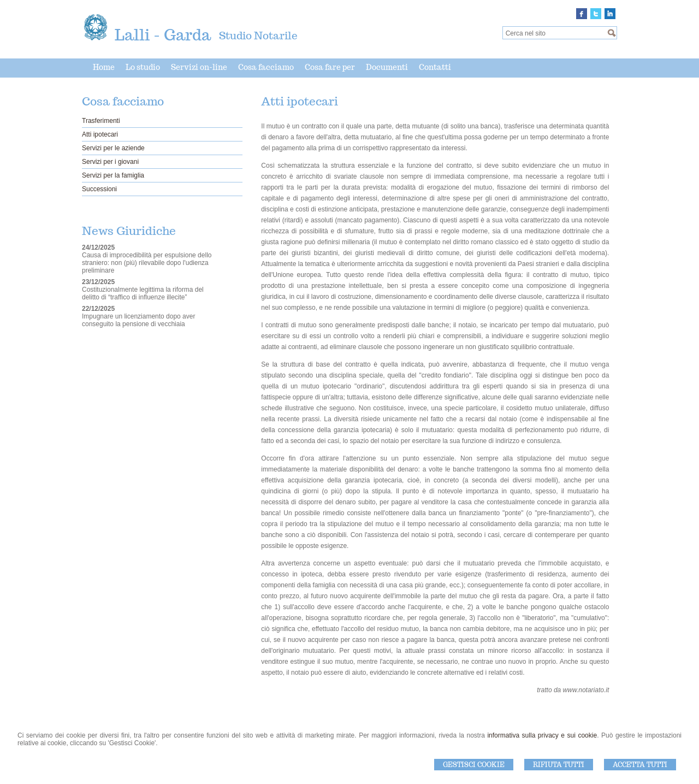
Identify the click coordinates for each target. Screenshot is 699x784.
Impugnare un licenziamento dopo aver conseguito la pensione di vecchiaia (138, 320)
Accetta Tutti (640, 765)
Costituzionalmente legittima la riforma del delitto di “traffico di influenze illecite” (143, 293)
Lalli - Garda (163, 35)
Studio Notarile (258, 36)
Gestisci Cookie (474, 765)
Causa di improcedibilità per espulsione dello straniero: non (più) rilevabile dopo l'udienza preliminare (147, 263)
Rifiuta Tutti (559, 765)
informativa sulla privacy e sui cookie (542, 735)
